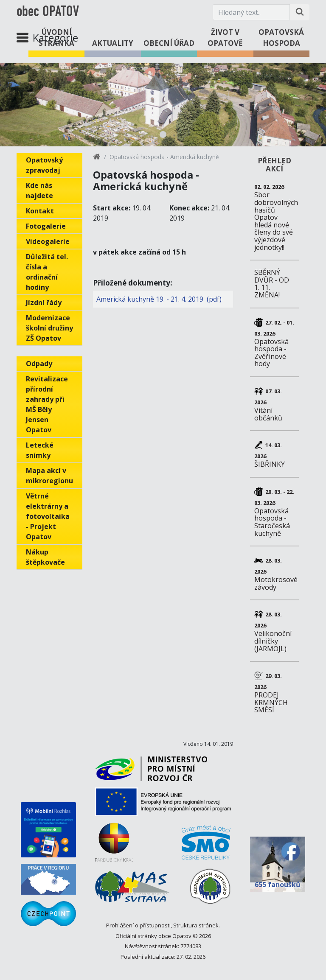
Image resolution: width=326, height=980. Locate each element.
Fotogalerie (46, 226)
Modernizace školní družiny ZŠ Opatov (49, 328)
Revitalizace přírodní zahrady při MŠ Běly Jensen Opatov (47, 404)
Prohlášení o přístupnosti (138, 925)
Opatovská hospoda (281, 38)
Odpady (39, 364)
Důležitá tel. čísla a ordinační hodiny (47, 272)
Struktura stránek (196, 925)
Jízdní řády (44, 302)
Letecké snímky (40, 450)
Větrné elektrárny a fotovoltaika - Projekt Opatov (48, 516)
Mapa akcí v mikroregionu (49, 476)
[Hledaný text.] (251, 12)
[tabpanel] (163, 105)
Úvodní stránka (56, 38)
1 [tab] (163, 134)
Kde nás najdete (39, 190)
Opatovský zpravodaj (44, 165)
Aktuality (113, 43)
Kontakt (40, 211)
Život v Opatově (225, 38)
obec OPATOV (48, 12)
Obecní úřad (169, 43)
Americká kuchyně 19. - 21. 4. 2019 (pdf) (159, 299)
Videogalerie (48, 241)
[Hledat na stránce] (300, 12)
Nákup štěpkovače (45, 557)
